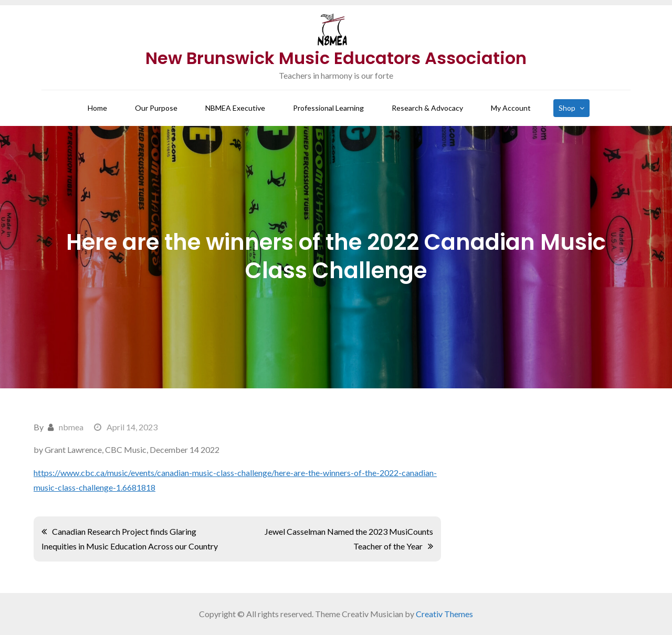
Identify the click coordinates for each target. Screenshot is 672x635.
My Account (511, 108)
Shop (567, 108)
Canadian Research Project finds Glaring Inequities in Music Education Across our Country (130, 539)
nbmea (71, 427)
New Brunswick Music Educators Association (336, 58)
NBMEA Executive (235, 108)
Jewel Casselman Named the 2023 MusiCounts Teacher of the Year (349, 539)
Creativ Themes (444, 614)
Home (97, 108)
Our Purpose (156, 108)
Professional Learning (328, 108)
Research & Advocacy (427, 108)
